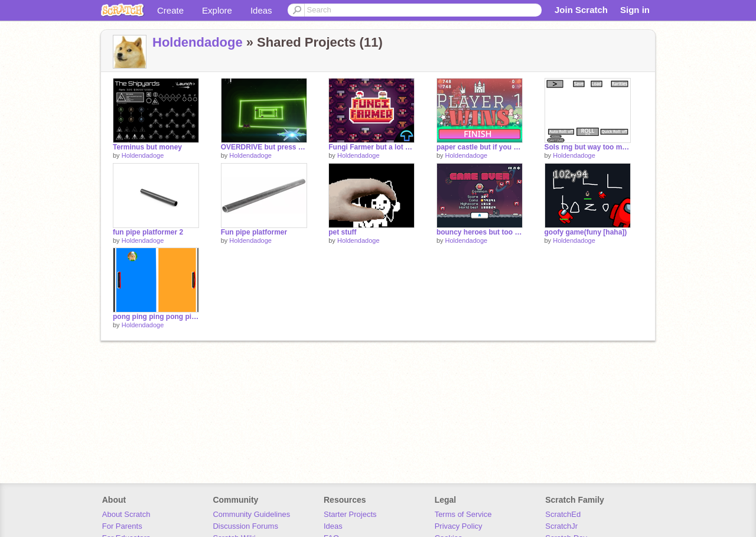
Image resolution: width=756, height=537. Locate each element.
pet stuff (342, 232)
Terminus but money (147, 147)
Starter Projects (350, 514)
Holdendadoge (198, 42)
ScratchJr (561, 526)
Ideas (261, 10)
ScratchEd (563, 514)
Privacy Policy (459, 526)
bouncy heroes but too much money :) (480, 232)
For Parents (122, 526)
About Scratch (126, 514)
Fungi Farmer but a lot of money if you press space (372, 147)
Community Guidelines (251, 514)
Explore (217, 10)
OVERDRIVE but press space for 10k (264, 147)
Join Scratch (581, 10)
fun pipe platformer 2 (148, 232)
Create (170, 10)
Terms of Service (463, 514)
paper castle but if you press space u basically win (480, 147)
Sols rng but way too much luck (588, 147)
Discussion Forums (245, 526)
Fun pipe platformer (254, 232)
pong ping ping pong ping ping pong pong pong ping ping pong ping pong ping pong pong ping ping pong (156, 317)
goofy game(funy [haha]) (586, 232)
